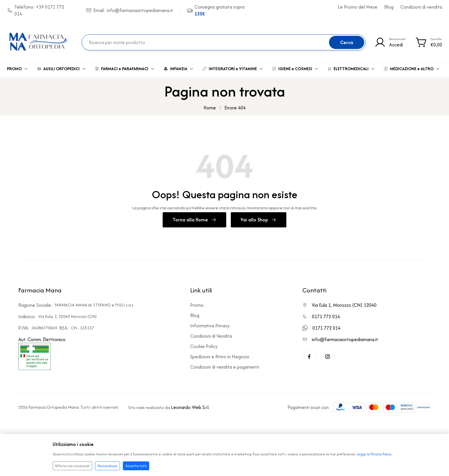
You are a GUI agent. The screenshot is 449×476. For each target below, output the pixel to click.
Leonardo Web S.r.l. (190, 405)
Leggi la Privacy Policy (374, 454)
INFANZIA (179, 67)
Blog (389, 7)
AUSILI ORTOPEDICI (62, 67)
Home (210, 105)
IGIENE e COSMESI (295, 67)
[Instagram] (328, 354)
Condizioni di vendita (421, 7)
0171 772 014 (326, 314)
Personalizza (108, 466)
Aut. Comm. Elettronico (42, 351)
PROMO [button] (17, 67)
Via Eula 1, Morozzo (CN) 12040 (344, 303)
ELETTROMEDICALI (351, 67)
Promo (197, 303)
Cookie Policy (204, 344)
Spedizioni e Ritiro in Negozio (220, 354)
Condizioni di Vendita (211, 334)
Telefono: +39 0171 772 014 (36, 10)
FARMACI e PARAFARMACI (125, 67)
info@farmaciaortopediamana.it (345, 337)
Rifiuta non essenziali (72, 466)
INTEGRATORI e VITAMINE (233, 67)
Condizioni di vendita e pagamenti (225, 365)
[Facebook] (309, 354)
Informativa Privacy (210, 323)
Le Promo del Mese (358, 7)
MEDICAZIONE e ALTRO (412, 67)
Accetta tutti (136, 466)
